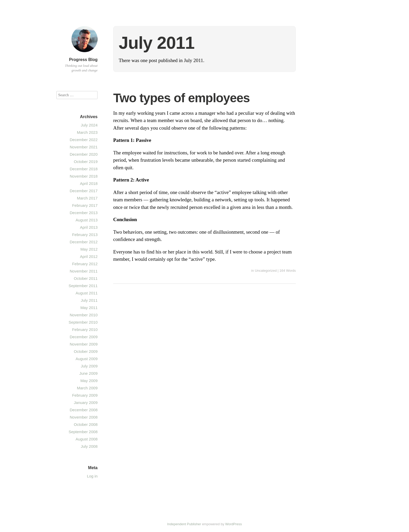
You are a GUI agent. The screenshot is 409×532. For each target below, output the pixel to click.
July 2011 (89, 300)
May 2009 (89, 381)
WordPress (233, 524)
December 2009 (84, 337)
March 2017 (87, 198)
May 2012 (89, 249)
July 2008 (89, 446)
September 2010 (83, 322)
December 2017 (84, 191)
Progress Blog (83, 60)
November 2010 (84, 315)
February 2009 (85, 395)
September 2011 (83, 286)
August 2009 (87, 359)
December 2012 (84, 242)
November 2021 (84, 147)
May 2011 (89, 308)
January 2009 (86, 403)
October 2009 (86, 351)
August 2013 (87, 220)
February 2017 (85, 205)
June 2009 (88, 373)
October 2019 (86, 162)
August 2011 (87, 293)
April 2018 (89, 183)
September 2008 (83, 432)
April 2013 (89, 227)
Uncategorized (266, 271)
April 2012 (89, 256)
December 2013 (84, 213)
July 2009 (89, 366)
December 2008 (84, 410)
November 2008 (84, 417)
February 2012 (85, 264)
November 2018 (84, 176)
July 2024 (89, 125)
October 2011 (86, 278)
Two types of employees (182, 98)
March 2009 (87, 388)
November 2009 (84, 344)
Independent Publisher (184, 524)
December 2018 (84, 169)
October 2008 (86, 424)
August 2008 (87, 439)
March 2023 (87, 132)
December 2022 (84, 140)
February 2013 (85, 235)
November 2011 (84, 271)
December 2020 (84, 154)
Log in (92, 476)
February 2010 (85, 330)
